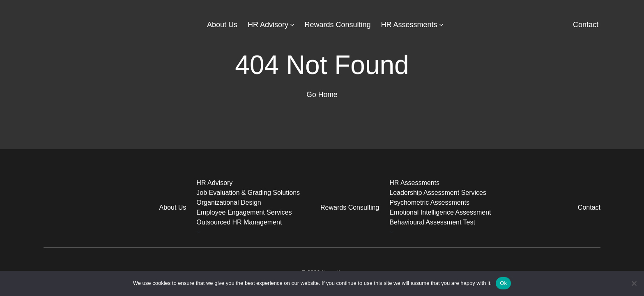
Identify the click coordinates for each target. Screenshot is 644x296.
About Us (222, 25)
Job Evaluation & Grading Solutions (248, 193)
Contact (586, 25)
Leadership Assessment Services (438, 193)
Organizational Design (229, 202)
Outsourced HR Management (239, 222)
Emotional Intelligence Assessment (440, 212)
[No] (634, 283)
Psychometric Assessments (429, 202)
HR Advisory (268, 25)
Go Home (322, 95)
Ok (503, 283)
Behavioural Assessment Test (432, 222)
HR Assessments (409, 25)
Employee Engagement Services (244, 212)
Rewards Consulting (337, 25)
